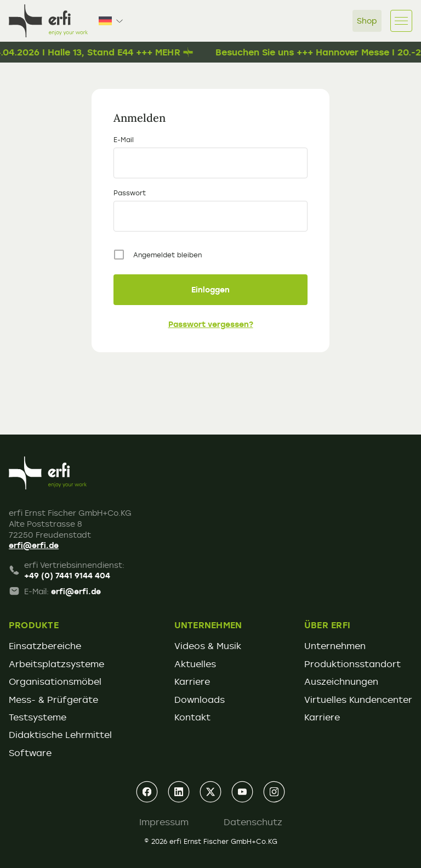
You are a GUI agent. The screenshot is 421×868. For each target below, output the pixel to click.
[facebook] (147, 792)
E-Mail (124, 139)
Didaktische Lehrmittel (60, 735)
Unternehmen (335, 646)
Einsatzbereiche (45, 646)
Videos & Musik (208, 646)
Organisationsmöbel (55, 681)
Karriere (192, 681)
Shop (367, 21)
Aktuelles (195, 664)
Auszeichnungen (341, 681)
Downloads (200, 700)
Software (30, 753)
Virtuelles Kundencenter (358, 700)
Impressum (164, 822)
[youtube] (242, 792)
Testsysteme (38, 717)
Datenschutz (253, 822)
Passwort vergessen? (211, 324)
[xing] (210, 792)
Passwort (130, 193)
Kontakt (192, 717)
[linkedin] (179, 792)
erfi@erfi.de (34, 545)
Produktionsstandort (352, 664)
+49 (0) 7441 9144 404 (67, 575)
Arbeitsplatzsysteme (56, 664)
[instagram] (274, 792)
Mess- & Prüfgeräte (53, 700)
